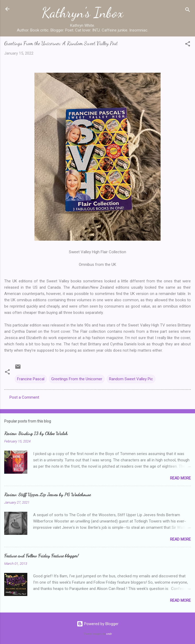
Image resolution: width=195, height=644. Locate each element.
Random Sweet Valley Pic (131, 379)
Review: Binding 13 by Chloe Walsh (36, 433)
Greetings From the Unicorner (77, 379)
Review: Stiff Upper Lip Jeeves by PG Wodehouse (47, 494)
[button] (188, 45)
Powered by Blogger (98, 624)
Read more (180, 478)
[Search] (188, 11)
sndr (109, 634)
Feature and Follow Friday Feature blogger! (41, 556)
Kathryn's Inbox (83, 13)
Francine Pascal (31, 379)
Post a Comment (24, 397)
